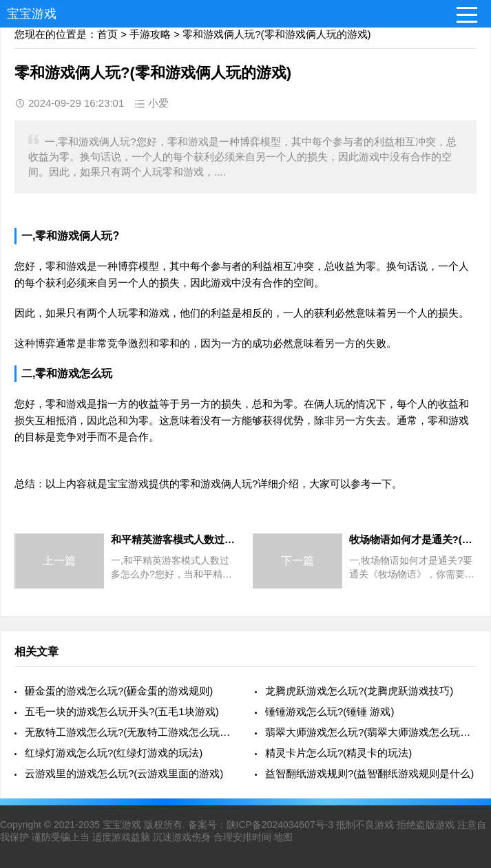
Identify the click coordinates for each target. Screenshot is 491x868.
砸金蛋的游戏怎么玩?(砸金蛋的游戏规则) (119, 691)
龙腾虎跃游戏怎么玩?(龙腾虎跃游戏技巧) (359, 691)
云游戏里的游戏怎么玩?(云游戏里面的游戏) (124, 773)
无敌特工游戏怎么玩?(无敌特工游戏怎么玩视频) (130, 732)
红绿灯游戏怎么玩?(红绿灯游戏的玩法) (114, 753)
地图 (283, 837)
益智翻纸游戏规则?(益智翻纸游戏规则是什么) (369, 773)
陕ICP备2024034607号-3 (280, 825)
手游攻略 (150, 34)
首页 (107, 34)
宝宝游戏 (32, 14)
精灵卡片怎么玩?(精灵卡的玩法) (338, 753)
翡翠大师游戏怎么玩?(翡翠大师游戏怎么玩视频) (371, 732)
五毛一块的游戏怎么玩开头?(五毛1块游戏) (122, 711)
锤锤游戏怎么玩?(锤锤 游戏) (330, 711)
